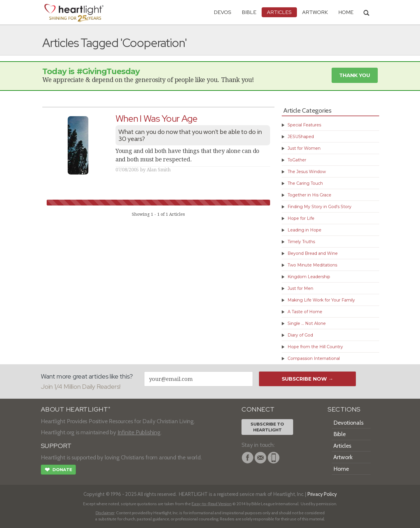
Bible (249, 12)
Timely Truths (301, 242)
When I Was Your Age (156, 118)
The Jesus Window (307, 172)
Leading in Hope (304, 230)
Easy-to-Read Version (212, 504)
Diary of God (300, 335)
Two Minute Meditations (312, 265)
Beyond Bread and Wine (313, 253)
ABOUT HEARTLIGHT (76, 409)
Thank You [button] (355, 75)
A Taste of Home (305, 312)
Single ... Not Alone (307, 323)
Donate (58, 470)
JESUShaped (301, 137)
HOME (346, 12)
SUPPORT (56, 446)
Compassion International (314, 358)
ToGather (297, 160)
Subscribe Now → (308, 379)
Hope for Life (301, 218)
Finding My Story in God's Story (320, 207)
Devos (223, 12)
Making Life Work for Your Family (321, 300)
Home (341, 469)
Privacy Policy (322, 494)
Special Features (304, 125)
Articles (279, 12)
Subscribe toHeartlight (267, 427)
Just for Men (300, 288)
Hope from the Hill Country (315, 347)
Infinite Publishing (139, 432)
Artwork (315, 12)
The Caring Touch (305, 183)
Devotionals (348, 423)
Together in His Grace (309, 195)
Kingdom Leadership (309, 277)
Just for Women (304, 148)
